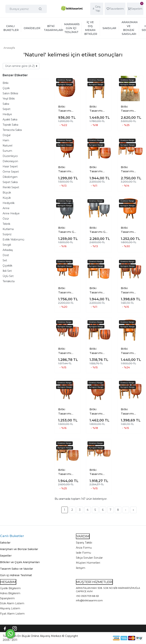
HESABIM (8, 582)
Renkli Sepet (11, 187)
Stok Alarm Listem (12, 603)
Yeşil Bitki (9, 99)
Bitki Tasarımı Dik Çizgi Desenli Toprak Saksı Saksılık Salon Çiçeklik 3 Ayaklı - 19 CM (68, 169)
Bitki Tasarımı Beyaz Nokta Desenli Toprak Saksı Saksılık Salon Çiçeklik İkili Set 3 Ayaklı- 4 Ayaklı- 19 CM (130, 412)
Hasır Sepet (10, 166)
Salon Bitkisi (10, 93)
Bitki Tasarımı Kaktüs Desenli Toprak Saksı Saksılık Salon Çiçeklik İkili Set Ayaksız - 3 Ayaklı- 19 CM (68, 290)
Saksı (6, 104)
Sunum (7, 151)
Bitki (6, 83)
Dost (6, 255)
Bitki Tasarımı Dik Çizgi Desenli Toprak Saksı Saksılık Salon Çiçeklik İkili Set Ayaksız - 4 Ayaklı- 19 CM (99, 169)
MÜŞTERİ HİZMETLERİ (94, 582)
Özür (6, 219)
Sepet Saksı (10, 182)
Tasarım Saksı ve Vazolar (17, 569)
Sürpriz (7, 234)
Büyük (7, 193)
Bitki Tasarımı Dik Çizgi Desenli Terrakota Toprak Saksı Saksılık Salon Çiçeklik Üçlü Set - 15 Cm (130, 109)
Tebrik (6, 224)
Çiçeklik (7, 266)
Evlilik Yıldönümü (13, 240)
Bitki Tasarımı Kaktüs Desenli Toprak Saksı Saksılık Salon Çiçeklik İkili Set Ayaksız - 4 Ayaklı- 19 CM (99, 290)
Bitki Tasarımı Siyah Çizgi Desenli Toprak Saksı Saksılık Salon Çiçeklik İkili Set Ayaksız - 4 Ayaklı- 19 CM (99, 351)
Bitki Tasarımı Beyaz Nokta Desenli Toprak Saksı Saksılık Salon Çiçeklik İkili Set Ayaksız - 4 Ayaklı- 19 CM (68, 472)
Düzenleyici (10, 156)
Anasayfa (9, 48)
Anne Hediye (11, 213)
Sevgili (7, 245)
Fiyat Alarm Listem (12, 614)
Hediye (7, 114)
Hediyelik (9, 203)
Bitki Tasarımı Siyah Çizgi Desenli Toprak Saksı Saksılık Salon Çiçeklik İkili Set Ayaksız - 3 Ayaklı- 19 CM (68, 351)
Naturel (7, 146)
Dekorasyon (10, 161)
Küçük (7, 198)
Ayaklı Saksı (10, 119)
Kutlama (8, 229)
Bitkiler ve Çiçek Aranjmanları (20, 562)
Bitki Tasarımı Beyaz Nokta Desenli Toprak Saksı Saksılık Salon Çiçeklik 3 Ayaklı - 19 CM (99, 412)
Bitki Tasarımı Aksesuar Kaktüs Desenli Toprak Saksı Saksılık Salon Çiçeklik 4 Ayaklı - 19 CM (130, 351)
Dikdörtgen (10, 177)
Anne (6, 208)
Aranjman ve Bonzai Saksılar (19, 549)
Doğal (7, 135)
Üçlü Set (8, 276)
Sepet (7, 109)
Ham (6, 140)
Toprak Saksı (10, 125)
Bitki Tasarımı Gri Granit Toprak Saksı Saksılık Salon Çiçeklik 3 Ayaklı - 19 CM (68, 230)
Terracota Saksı (12, 130)
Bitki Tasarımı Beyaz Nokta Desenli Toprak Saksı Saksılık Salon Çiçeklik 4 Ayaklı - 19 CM (99, 109)
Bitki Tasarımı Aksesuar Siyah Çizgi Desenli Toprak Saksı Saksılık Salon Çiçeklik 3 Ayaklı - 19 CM (68, 412)
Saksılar (5, 543)
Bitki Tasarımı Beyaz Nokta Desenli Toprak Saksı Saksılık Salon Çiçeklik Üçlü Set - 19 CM (99, 472)
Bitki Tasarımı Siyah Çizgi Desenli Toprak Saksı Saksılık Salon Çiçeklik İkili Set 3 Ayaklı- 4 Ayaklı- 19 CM (130, 290)
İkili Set (7, 271)
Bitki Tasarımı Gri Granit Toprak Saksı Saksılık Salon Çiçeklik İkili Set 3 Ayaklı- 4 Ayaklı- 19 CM (99, 230)
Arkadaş (8, 250)
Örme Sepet (11, 172)
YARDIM (83, 536)
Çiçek (6, 88)
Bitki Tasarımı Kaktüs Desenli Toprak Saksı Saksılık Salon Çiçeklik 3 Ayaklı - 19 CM (130, 230)
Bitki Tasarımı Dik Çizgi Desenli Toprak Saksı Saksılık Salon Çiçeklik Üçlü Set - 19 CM (130, 169)
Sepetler (6, 556)
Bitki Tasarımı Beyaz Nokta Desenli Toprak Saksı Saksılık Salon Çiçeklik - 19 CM (68, 109)
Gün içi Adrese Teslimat (16, 575)
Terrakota (9, 281)
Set (5, 260)
